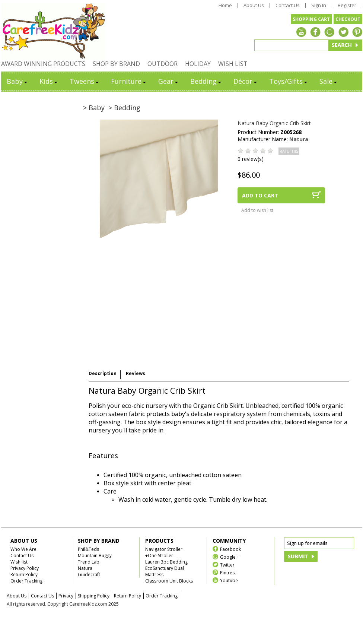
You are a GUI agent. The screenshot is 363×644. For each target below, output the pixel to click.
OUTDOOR (163, 64)
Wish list (19, 562)
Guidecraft (89, 575)
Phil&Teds (88, 549)
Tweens (85, 81)
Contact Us (288, 5)
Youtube (229, 580)
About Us (254, 5)
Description (103, 373)
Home (225, 5)
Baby (17, 81)
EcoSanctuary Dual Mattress (165, 571)
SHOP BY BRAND (116, 64)
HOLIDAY (198, 64)
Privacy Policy (25, 568)
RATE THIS (289, 151)
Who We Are (23, 549)
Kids (49, 81)
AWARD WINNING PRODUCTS (43, 64)
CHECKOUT (348, 19)
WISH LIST (233, 64)
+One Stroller (159, 556)
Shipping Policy (94, 596)
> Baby (94, 108)
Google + (230, 557)
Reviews (136, 373)
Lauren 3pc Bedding (166, 562)
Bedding (206, 81)
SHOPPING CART (311, 19)
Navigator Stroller (164, 549)
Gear (169, 81)
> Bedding (124, 108)
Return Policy (24, 575)
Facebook (230, 549)
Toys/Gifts (289, 81)
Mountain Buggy (95, 556)
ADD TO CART (260, 195)
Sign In (319, 5)
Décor (246, 81)
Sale (329, 81)
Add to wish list (257, 210)
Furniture (129, 81)
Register (347, 5)
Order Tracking (26, 581)
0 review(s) (251, 159)
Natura (299, 139)
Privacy (66, 596)
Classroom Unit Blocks (169, 581)
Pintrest (228, 572)
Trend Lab (89, 562)
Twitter (227, 564)
